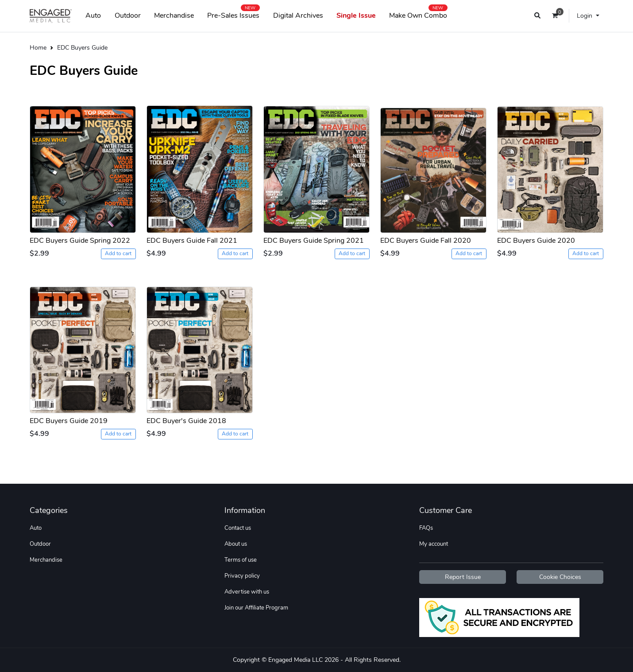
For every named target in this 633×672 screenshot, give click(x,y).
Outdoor (128, 16)
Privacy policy (242, 576)
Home (38, 47)
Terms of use (241, 560)
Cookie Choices (560, 577)
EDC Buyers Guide (82, 47)
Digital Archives (298, 16)
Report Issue (463, 577)
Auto (93, 16)
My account (434, 544)
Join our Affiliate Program (256, 608)
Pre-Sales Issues (233, 14)
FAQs (426, 528)
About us (236, 544)
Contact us (238, 528)
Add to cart (118, 253)
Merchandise (174, 16)
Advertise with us (247, 592)
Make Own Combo (418, 14)
